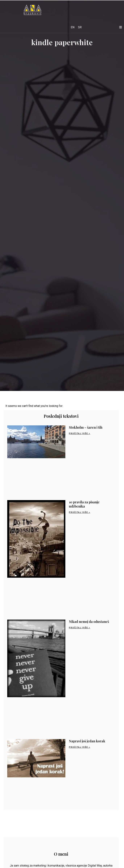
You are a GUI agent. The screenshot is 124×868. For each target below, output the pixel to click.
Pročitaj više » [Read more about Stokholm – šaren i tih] (80, 433)
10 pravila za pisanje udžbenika (84, 504)
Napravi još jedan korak (87, 741)
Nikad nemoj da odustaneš (89, 622)
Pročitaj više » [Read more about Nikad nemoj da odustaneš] (80, 628)
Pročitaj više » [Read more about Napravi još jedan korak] (80, 747)
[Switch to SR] (80, 27)
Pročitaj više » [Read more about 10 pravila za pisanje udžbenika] (80, 512)
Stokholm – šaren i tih (86, 427)
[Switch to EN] (73, 27)
